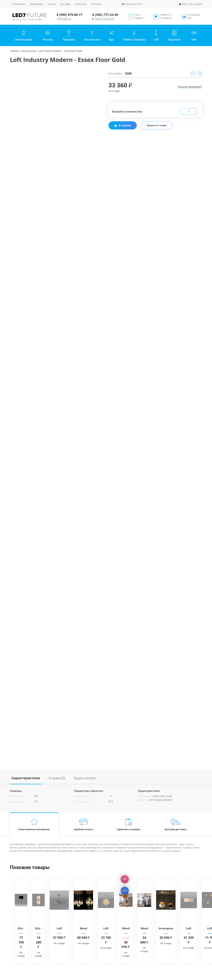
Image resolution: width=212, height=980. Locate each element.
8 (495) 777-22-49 (105, 15)
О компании (19, 4)
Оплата (52, 4)
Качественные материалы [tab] (34, 824)
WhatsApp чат (64, 19)
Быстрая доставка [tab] (176, 824)
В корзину (123, 125)
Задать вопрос (85, 778)
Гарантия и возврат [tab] (129, 824)
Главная (14, 51)
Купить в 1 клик (157, 125)
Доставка (65, 4)
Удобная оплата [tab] (83, 824)
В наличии (81, 4)
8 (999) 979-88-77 (69, 15)
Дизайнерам (37, 4)
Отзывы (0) (57, 778)
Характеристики (26, 778)
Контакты (96, 4)
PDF (193, 73)
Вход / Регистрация (192, 4)
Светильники (29, 51)
